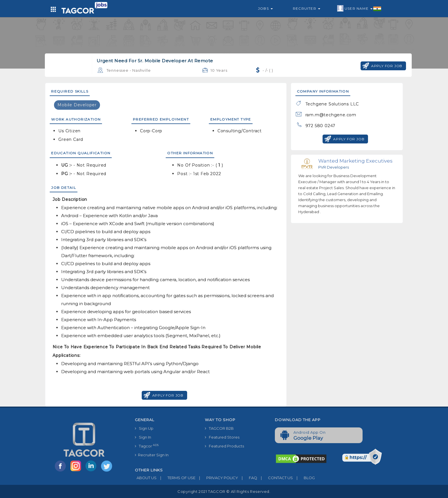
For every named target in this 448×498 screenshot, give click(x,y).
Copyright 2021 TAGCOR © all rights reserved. (224, 491)
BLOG (304, 478)
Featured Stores (222, 437)
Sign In (143, 437)
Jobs (265, 8)
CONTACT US (275, 478)
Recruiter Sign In (152, 455)
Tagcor (147, 446)
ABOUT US (146, 478)
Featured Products (224, 446)
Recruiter (307, 8)
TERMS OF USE (176, 478)
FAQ (248, 478)
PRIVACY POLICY (217, 478)
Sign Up (144, 428)
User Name (359, 9)
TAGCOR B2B (219, 428)
